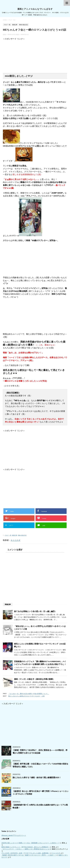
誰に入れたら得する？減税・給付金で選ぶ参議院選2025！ (37, 778)
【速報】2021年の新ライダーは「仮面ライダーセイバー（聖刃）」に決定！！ (29, 855)
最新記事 (15, 535)
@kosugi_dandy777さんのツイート (14, 835)
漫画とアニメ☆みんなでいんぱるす (35, 9)
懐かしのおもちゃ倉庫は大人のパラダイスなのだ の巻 (26, 696)
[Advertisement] (19, 57)
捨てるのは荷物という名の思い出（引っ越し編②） (35, 611)
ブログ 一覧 (8, 535)
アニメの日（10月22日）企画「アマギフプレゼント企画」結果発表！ (26, 853)
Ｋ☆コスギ (16, 540)
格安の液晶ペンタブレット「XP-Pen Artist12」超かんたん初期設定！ (26, 847)
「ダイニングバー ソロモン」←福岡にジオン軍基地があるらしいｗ (25, 849)
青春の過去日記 (22, 535)
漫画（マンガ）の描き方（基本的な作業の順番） (34, 679)
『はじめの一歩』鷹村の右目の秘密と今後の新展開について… (29, 694)
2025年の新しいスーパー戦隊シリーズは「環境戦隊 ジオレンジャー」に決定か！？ (31, 843)
